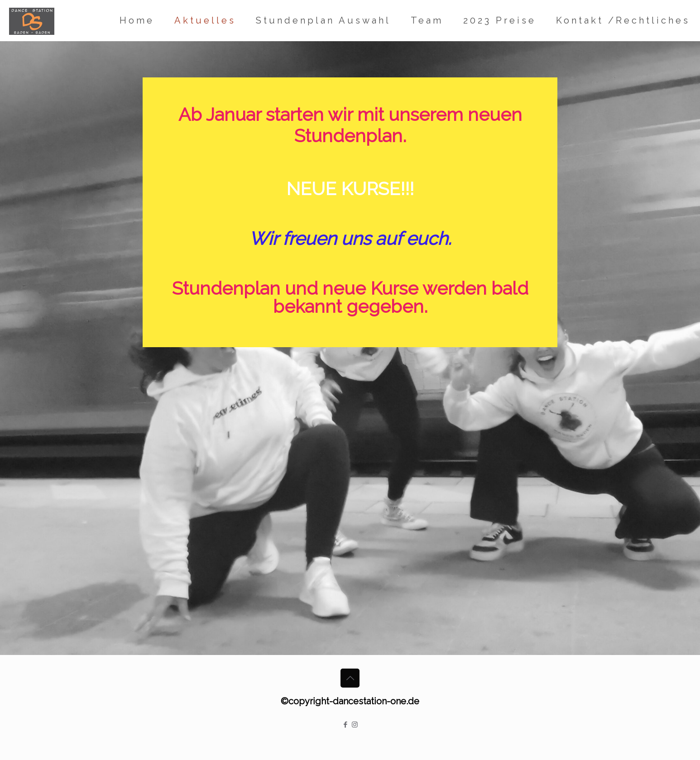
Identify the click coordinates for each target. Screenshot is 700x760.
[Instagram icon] (355, 725)
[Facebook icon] (345, 725)
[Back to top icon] (350, 678)
